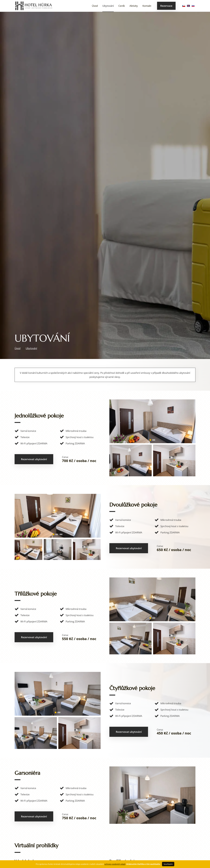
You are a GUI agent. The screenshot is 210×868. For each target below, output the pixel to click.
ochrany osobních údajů (115, 864)
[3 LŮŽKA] (152, 620)
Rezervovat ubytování (34, 459)
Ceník (122, 6)
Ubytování (108, 6)
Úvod (95, 6)
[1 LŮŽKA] (152, 442)
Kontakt (147, 6)
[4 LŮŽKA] (58, 715)
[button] (150, 440)
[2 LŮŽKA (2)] (58, 537)
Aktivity (134, 6)
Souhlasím (168, 864)
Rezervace (166, 6)
